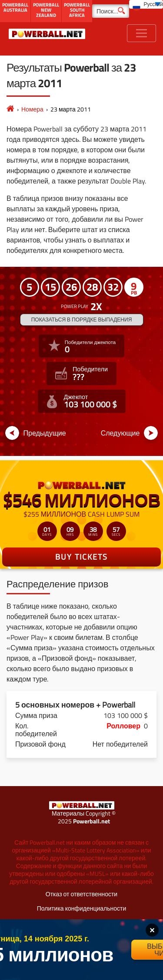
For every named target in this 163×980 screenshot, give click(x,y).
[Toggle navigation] (141, 33)
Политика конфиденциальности (82, 908)
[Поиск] (111, 11)
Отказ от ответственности (81, 894)
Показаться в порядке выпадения (82, 320)
